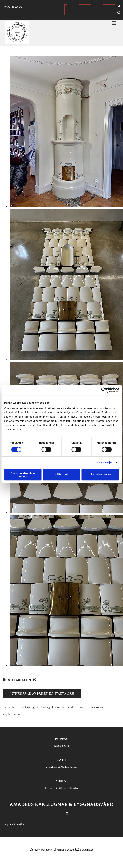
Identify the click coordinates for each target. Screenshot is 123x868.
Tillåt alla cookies (100, 474)
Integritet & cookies (13, 824)
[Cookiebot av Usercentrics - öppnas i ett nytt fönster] (104, 390)
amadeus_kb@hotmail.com (62, 767)
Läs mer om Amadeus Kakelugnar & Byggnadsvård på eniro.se (62, 850)
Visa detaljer (104, 462)
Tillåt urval (62, 474)
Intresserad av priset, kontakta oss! (42, 694)
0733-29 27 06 (61, 746)
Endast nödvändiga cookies (23, 474)
